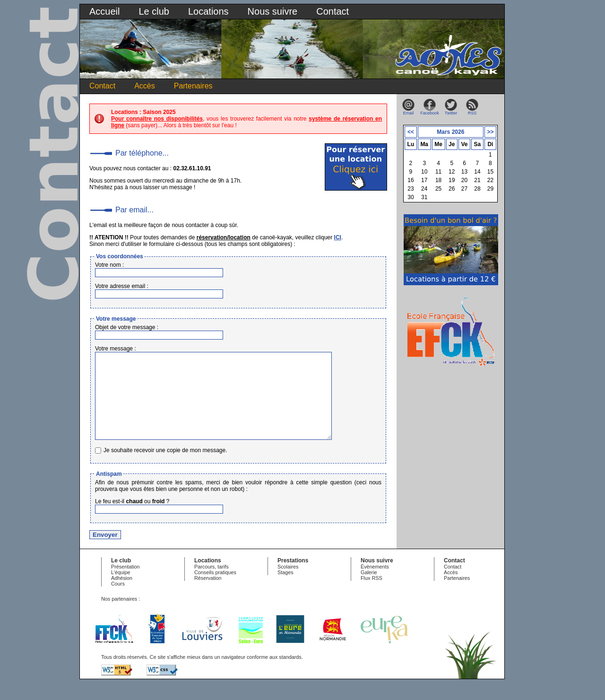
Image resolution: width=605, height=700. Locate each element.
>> (490, 132)
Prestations (293, 577)
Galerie (369, 589)
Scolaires (288, 584)
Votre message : (116, 349)
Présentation (125, 584)
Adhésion (122, 595)
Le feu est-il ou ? (132, 518)
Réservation (208, 595)
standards (290, 674)
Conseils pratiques (215, 589)
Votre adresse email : (122, 286)
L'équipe (121, 589)
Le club (154, 11)
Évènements (375, 584)
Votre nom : (109, 265)
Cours (118, 601)
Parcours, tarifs (212, 584)
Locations (208, 11)
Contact (333, 11)
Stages (285, 589)
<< (411, 132)
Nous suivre (273, 11)
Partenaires (193, 86)
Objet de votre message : (127, 327)
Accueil (104, 11)
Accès (145, 86)
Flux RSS (372, 595)
